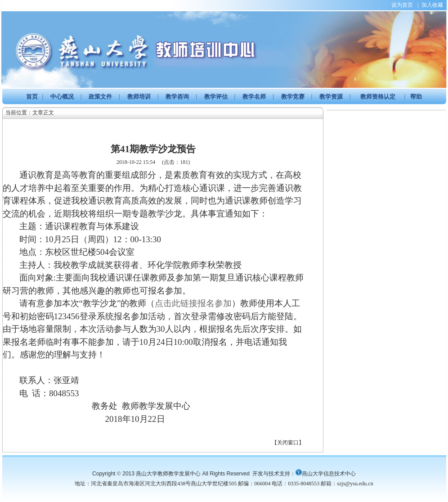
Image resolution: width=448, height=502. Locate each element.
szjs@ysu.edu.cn (355, 484)
